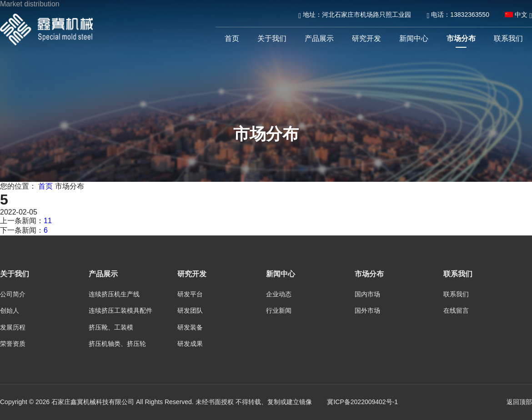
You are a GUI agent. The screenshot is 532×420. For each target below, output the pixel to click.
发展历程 (13, 327)
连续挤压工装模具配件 (120, 310)
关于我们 (272, 38)
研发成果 (190, 344)
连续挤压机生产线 (114, 294)
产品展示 (319, 38)
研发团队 (190, 310)
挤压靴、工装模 (111, 327)
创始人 (10, 310)
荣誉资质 (13, 344)
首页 (232, 38)
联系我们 (508, 38)
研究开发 (366, 38)
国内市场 (367, 294)
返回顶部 (519, 402)
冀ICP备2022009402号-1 (362, 402)
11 (48, 221)
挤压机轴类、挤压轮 (117, 344)
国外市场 (367, 310)
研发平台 (190, 294)
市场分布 (461, 38)
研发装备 (190, 327)
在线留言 (456, 310)
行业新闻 (279, 310)
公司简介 (13, 294)
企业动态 (279, 294)
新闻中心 (414, 38)
